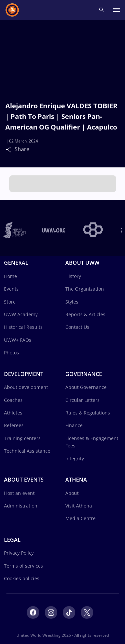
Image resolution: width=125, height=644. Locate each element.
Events (11, 289)
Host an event (19, 493)
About (72, 493)
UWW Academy (21, 314)
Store (10, 302)
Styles (72, 302)
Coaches (13, 400)
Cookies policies (22, 578)
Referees (14, 425)
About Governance (86, 387)
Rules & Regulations (88, 413)
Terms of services (23, 566)
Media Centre (80, 518)
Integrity (75, 459)
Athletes (13, 413)
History (73, 276)
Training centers (22, 438)
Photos (11, 353)
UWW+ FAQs (18, 340)
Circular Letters (82, 400)
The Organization (85, 289)
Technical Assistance (27, 451)
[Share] (10, 149)
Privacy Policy (19, 553)
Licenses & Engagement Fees (92, 442)
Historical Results (23, 327)
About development (26, 387)
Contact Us (77, 327)
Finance (74, 425)
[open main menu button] (116, 10)
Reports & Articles (85, 314)
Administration (21, 506)
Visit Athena (79, 506)
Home (10, 276)
